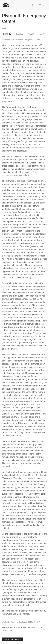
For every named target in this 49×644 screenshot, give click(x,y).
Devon (5, 28)
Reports (7, 34)
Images (20, 34)
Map (42, 34)
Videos (31, 34)
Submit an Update (12, 639)
